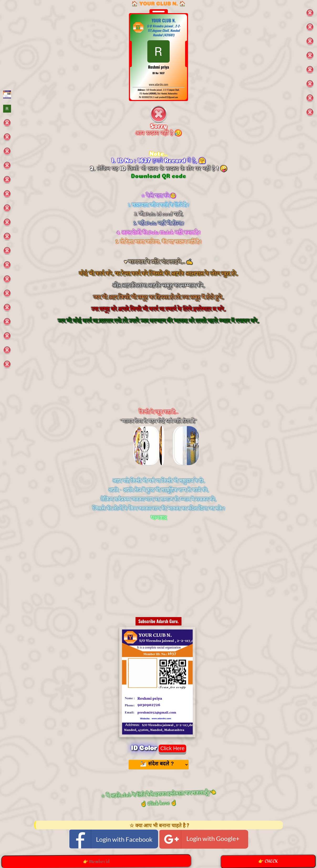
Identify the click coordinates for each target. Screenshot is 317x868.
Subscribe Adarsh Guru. (159, 621)
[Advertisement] (159, 373)
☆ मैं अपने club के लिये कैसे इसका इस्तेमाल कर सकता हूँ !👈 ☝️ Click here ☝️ (158, 798)
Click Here (172, 748)
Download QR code (158, 175)
